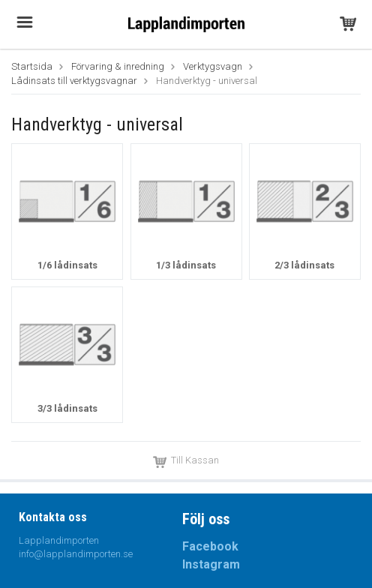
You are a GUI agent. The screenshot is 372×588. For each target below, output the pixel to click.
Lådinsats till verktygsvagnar (74, 81)
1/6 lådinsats (67, 265)
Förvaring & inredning (118, 66)
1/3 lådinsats (186, 265)
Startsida (32, 66)
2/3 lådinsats (304, 265)
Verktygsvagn (213, 66)
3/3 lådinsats (67, 408)
